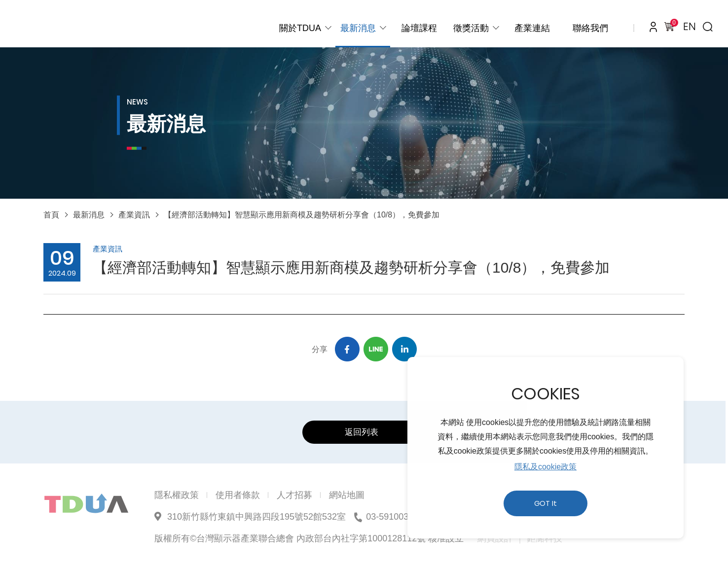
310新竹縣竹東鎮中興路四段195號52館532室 (256, 517)
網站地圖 (347, 495)
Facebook (347, 349)
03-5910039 (390, 517)
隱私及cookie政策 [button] (546, 467)
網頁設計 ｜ (501, 538)
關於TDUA (300, 28)
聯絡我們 (590, 28)
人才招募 (294, 495)
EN (690, 26)
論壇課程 (419, 28)
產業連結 (532, 28)
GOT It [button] (546, 503)
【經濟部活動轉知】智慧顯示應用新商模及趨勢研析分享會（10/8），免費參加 (302, 215)
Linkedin (404, 349)
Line (376, 349)
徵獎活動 (471, 28)
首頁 (51, 215)
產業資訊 (134, 215)
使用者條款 (238, 495)
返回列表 (362, 432)
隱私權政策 (177, 495)
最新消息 (358, 28)
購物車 (672, 24)
